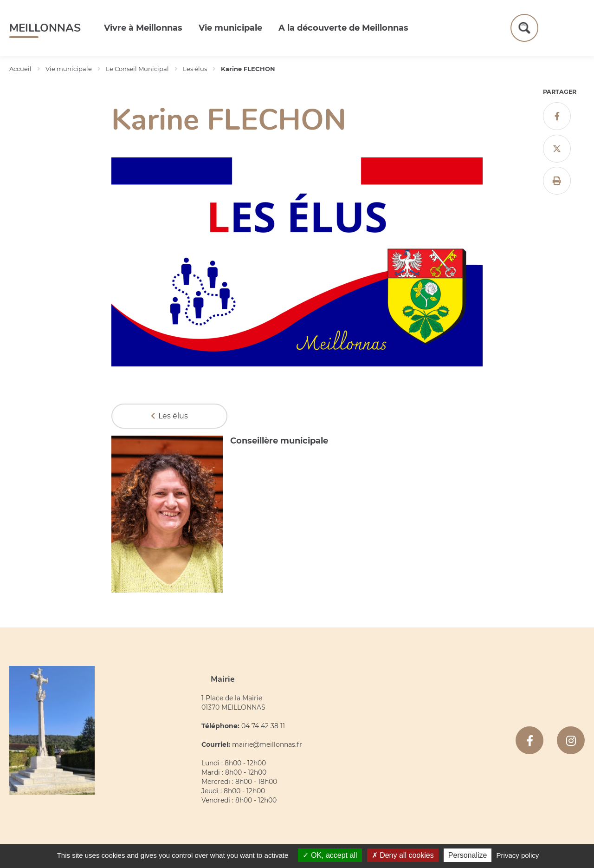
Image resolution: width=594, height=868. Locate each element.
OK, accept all (330, 855)
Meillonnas (45, 28)
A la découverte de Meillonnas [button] (343, 28)
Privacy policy (518, 855)
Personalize (468, 855)
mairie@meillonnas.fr (267, 744)
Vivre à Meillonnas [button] (143, 28)
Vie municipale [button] (230, 28)
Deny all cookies (403, 855)
